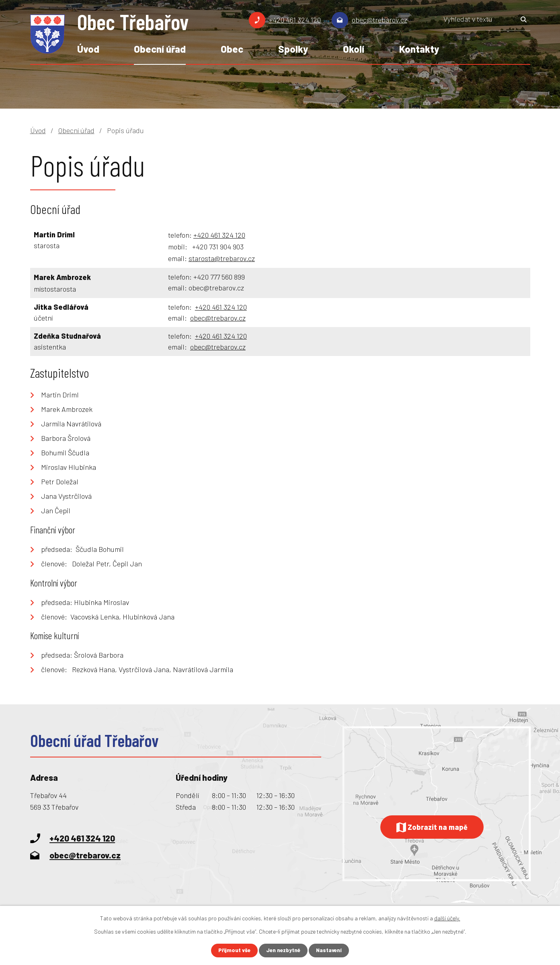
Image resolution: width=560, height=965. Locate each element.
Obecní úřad (160, 49)
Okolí (354, 49)
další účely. (447, 918)
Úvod (88, 49)
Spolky (293, 49)
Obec (232, 49)
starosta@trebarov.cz (222, 258)
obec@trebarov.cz (379, 20)
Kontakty (419, 49)
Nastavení (331, 950)
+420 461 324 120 (295, 20)
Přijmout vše (232, 950)
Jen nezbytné (283, 950)
